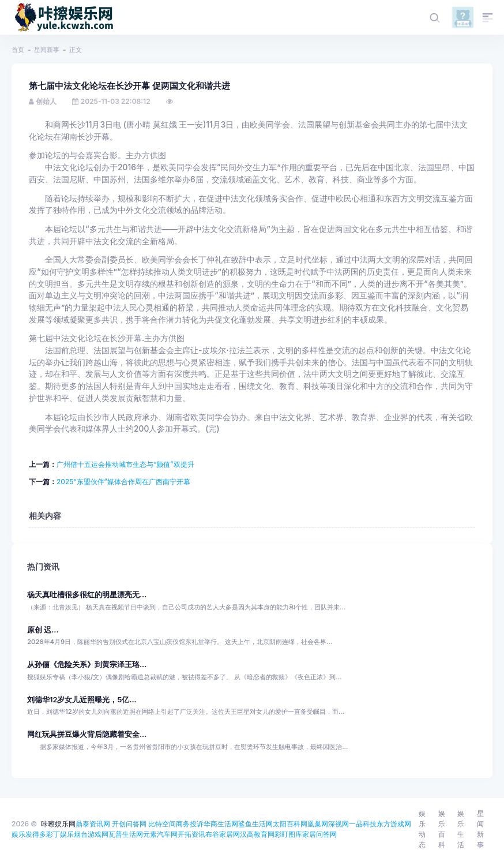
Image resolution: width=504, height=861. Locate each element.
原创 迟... (43, 630)
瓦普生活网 (126, 834)
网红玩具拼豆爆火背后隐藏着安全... (87, 734)
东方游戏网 (394, 824)
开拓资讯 (191, 834)
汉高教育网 (257, 834)
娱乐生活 (461, 829)
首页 (18, 50)
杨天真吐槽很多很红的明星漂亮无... (87, 595)
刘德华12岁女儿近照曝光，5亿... (82, 700)
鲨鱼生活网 (255, 824)
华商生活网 (221, 824)
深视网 (338, 824)
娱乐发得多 (29, 834)
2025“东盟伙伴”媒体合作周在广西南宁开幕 (123, 482)
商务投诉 (190, 824)
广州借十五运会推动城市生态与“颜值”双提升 (125, 464)
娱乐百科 (442, 829)
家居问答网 (319, 834)
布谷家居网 (223, 834)
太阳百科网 (290, 824)
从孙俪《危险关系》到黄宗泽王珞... (87, 665)
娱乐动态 (422, 829)
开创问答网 (129, 824)
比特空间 (162, 824)
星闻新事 (47, 50)
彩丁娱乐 (60, 834)
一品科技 (363, 824)
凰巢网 (318, 824)
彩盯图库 (288, 834)
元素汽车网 (160, 834)
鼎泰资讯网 (93, 824)
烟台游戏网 (91, 834)
